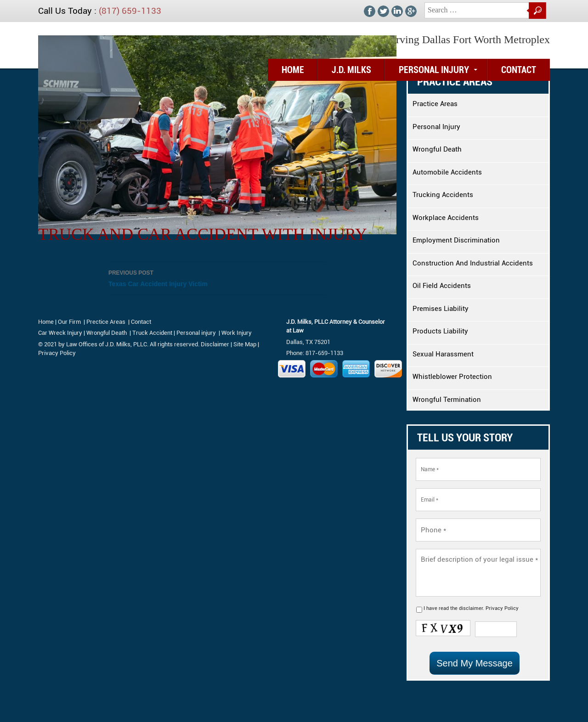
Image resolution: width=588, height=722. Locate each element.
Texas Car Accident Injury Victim (217, 277)
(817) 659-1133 (130, 11)
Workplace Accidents (446, 218)
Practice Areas (435, 104)
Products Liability (440, 331)
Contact (519, 70)
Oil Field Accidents (442, 286)
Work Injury (237, 333)
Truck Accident (152, 333)
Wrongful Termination (447, 400)
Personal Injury (434, 70)
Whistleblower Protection (452, 377)
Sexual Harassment (443, 354)
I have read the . (471, 608)
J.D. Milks (351, 70)
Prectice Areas (106, 322)
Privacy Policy (502, 608)
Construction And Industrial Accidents (473, 263)
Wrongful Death (437, 149)
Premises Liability (441, 309)
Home (293, 70)
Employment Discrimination (456, 240)
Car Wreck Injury (60, 333)
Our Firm (69, 322)
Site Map (245, 344)
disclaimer (471, 608)
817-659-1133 (324, 353)
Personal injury (197, 333)
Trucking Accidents (443, 195)
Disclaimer (215, 344)
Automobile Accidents (447, 172)
